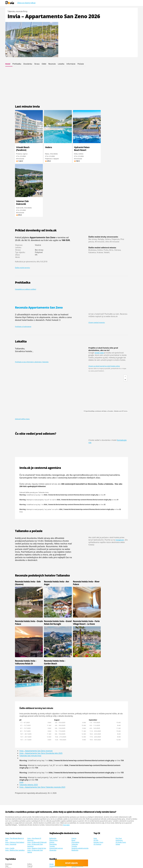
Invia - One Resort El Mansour (34, 746)
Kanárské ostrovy (77, 772)
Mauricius (53, 776)
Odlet (44, 64)
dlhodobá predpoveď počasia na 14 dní (40, 485)
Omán (52, 770)
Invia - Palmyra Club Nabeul (15, 749)
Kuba (51, 774)
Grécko (52, 749)
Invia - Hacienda (11, 751)
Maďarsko (75, 756)
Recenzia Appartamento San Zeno (39, 254)
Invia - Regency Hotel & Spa (37, 755)
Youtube (18, 862)
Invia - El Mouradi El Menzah (37, 749)
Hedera (48, 147)
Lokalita (61, 64)
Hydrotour (119, 747)
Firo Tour (119, 745)
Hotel (8, 64)
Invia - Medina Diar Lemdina (15, 756)
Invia (21, 458)
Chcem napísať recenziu (97, 268)
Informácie (71, 64)
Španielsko (53, 751)
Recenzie (52, 64)
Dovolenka (28, 64)
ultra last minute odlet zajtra (115, 862)
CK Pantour (97, 751)
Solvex (118, 751)
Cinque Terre (17, 864)
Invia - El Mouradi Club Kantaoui (35, 752)
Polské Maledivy (99, 862)
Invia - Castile (10, 755)
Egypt (73, 747)
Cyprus (74, 745)
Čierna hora (53, 747)
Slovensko (53, 756)
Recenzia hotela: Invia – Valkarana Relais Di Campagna (82, 570)
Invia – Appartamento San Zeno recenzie (36, 657)
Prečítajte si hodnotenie (23, 273)
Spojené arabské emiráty (80, 755)
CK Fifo (96, 747)
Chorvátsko (75, 749)
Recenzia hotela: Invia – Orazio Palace (110, 529)
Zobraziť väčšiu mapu (22, 365)
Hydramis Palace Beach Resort (80, 149)
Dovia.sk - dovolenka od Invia (32, 856)
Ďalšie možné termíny (22, 214)
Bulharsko (53, 745)
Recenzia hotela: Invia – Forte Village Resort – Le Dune (57, 569)
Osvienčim (119, 844)
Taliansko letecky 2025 (29, 691)
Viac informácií (38, 858)
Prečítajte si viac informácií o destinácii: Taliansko (32, 308)
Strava (37, 64)
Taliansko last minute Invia (30, 662)
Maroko (74, 770)
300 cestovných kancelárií (73, 430)
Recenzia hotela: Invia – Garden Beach (110, 569)
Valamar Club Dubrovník (107, 149)
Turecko (74, 753)
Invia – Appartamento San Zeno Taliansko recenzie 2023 (42, 694)
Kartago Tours (98, 749)
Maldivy (52, 778)
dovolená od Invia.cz (49, 862)
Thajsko (74, 776)
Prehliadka (17, 64)
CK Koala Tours (121, 749)
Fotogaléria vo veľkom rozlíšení (26, 235)
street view (99, 299)
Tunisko (52, 753)
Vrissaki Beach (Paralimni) (23, 149)
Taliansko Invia (43, 438)
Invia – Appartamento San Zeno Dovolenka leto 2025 (41, 660)
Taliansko (75, 751)
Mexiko (74, 774)
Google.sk (111, 860)
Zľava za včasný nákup (26, 3)
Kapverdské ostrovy (56, 755)
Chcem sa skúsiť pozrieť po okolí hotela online (104, 312)
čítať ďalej (66, 731)
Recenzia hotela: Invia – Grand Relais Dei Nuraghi (27, 569)
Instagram (120, 486)
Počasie (81, 64)
